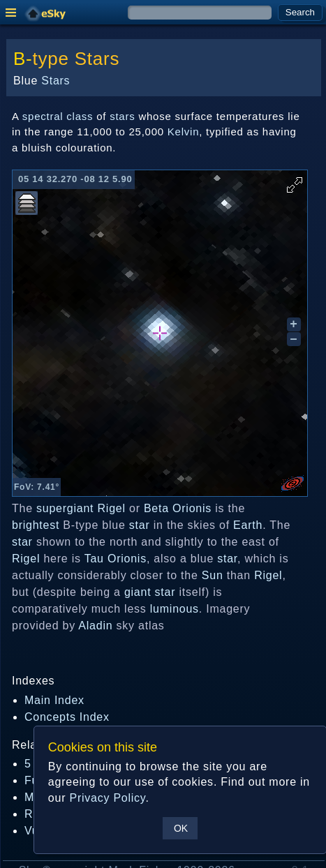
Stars (97, 59)
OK (181, 828)
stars (122, 116)
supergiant (65, 508)
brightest (36, 525)
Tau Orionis (116, 559)
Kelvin (183, 132)
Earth (248, 525)
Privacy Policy (107, 798)
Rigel (112, 508)
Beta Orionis (178, 508)
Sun (213, 575)
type (51, 59)
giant (138, 592)
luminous (175, 609)
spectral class (58, 116)
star (140, 525)
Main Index (54, 700)
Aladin (95, 626)
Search (300, 12)
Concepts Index (67, 717)
